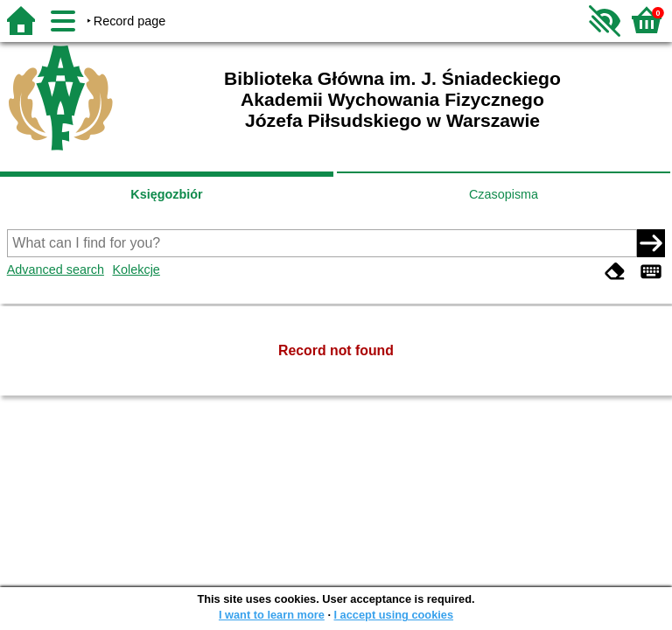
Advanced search (56, 269)
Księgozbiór (166, 194)
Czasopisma (504, 194)
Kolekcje (136, 269)
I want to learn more (272, 615)
